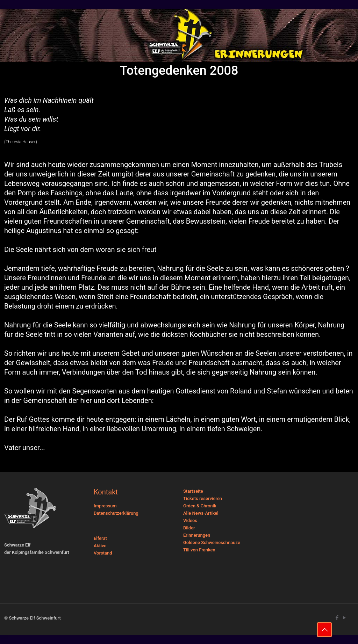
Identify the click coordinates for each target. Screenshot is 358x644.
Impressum (105, 506)
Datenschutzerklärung (116, 513)
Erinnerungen (197, 535)
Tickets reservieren (203, 498)
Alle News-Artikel (201, 513)
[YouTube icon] (344, 618)
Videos (190, 520)
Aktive (100, 546)
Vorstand (103, 553)
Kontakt (106, 492)
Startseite (193, 491)
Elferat (100, 538)
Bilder (189, 528)
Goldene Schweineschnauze (212, 542)
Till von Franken (199, 550)
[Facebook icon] (337, 618)
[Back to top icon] (324, 630)
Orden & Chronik (200, 506)
